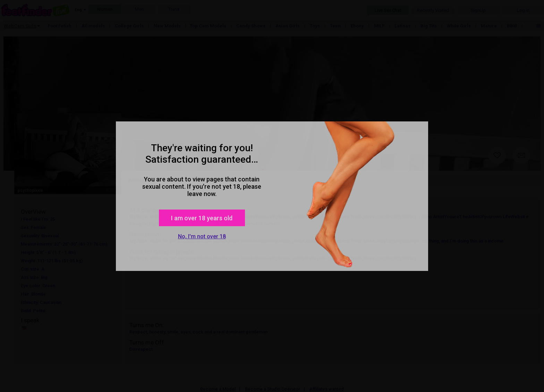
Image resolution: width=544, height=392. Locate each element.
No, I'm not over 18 (202, 236)
